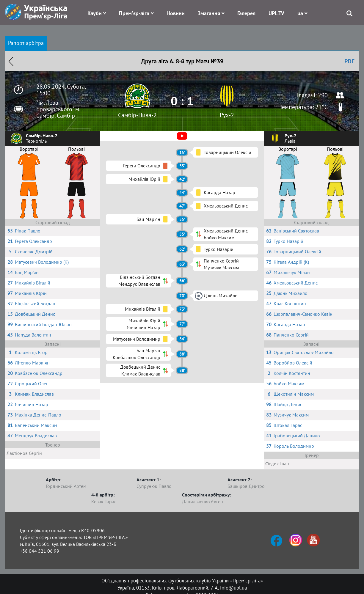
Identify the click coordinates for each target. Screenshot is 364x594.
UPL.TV (276, 13)
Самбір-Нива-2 (137, 115)
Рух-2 (227, 115)
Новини (176, 13)
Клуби (95, 13)
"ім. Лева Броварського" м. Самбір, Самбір (58, 109)
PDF (349, 61)
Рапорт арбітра (26, 43)
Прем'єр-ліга (134, 13)
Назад (11, 61)
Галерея (246, 13)
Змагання (209, 13)
